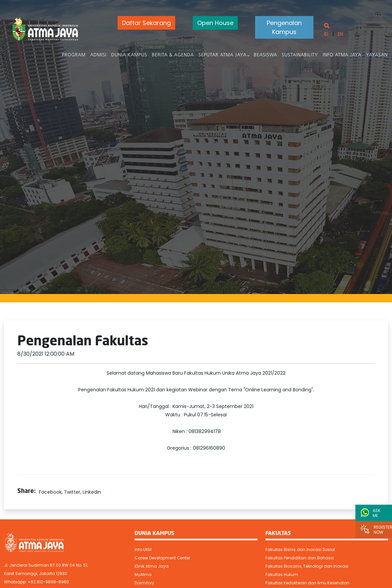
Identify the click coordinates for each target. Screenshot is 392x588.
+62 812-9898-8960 (48, 582)
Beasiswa (266, 55)
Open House (214, 23)
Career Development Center (162, 558)
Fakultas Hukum (282, 574)
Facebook (50, 492)
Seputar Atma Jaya (223, 55)
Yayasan (377, 55)
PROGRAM (74, 55)
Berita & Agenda (173, 55)
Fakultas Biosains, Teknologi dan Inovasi (307, 566)
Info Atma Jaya (342, 55)
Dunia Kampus (130, 55)
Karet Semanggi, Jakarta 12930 (36, 573)
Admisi (99, 55)
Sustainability (300, 55)
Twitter (72, 492)
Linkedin (92, 492)
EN (340, 34)
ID (326, 34)
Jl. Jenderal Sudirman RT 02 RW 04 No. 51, (46, 565)
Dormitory (144, 583)
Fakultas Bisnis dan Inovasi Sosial (300, 549)
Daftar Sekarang (144, 23)
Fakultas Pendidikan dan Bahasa (300, 558)
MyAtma (143, 574)
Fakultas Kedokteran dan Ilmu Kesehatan (307, 583)
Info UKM (143, 549)
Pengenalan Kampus (284, 27)
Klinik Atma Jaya (152, 566)
